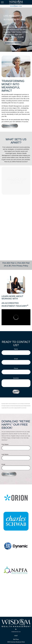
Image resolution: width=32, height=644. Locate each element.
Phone (16, 368)
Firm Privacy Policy (20, 266)
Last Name (5, 454)
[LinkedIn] (16, 629)
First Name (5, 444)
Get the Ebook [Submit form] (9, 474)
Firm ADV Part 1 (9, 263)
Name (16, 349)
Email (16, 359)
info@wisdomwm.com (16, 632)
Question (16, 378)
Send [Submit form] (16, 392)
